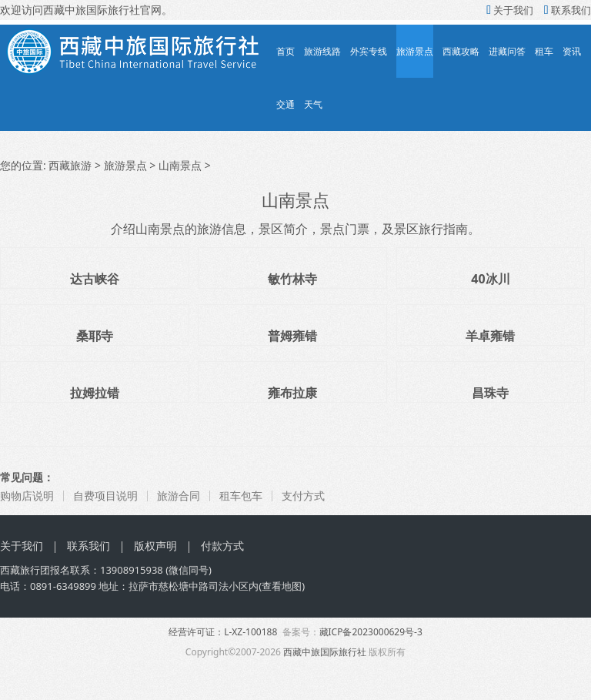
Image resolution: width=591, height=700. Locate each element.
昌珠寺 (490, 393)
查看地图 (282, 586)
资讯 (572, 51)
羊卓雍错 (490, 336)
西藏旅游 (70, 165)
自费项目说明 (105, 496)
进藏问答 (507, 51)
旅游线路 (322, 51)
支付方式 (303, 496)
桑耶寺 (95, 336)
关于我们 (510, 10)
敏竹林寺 (292, 279)
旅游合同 (179, 496)
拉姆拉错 (95, 393)
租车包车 (241, 496)
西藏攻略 (461, 51)
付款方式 (222, 546)
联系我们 (568, 10)
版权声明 (155, 546)
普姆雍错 (292, 336)
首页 (285, 51)
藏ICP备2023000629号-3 (371, 632)
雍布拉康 (292, 393)
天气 (313, 104)
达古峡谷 (95, 279)
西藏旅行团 (25, 570)
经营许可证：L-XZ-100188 (223, 632)
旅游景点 (415, 51)
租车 (544, 51)
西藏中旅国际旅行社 (325, 652)
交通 (285, 104)
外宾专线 (369, 51)
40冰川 (490, 279)
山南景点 (180, 165)
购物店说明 (27, 496)
